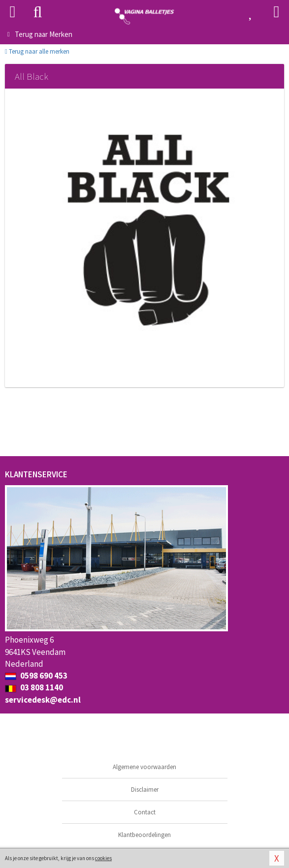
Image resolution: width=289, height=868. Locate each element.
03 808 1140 (34, 687)
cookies (103, 858)
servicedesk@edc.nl (43, 700)
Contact (145, 812)
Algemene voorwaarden (144, 767)
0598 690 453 (36, 676)
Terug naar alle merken (37, 51)
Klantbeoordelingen (144, 835)
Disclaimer (145, 790)
